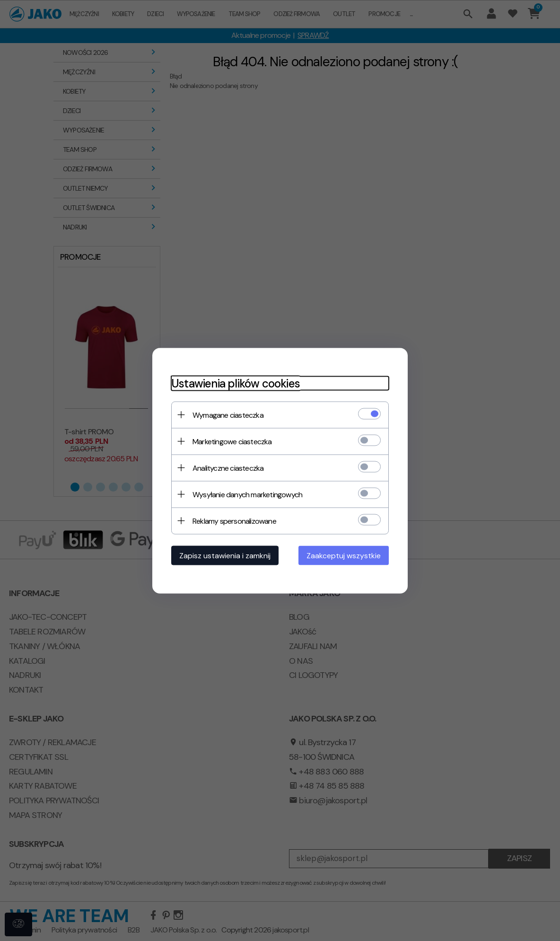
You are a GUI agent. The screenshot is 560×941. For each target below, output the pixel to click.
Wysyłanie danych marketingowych (247, 494)
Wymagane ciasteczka (228, 415)
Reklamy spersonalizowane (234, 521)
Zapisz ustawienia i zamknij (225, 555)
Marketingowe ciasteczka (232, 441)
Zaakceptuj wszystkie (344, 555)
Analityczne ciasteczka (228, 468)
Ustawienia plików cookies (236, 383)
